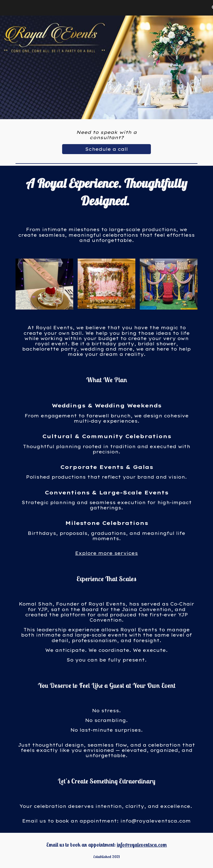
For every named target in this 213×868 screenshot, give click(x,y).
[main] (106, 135)
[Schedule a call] (106, 149)
